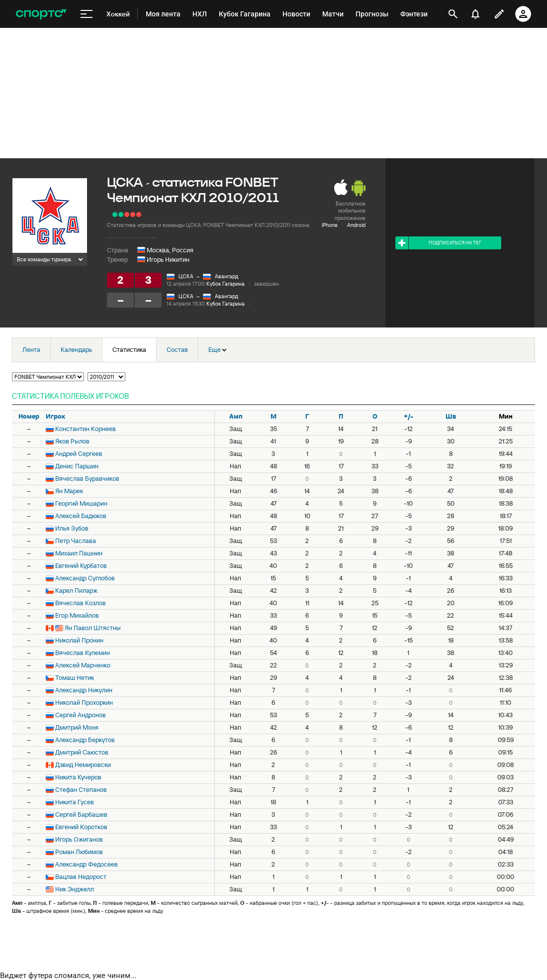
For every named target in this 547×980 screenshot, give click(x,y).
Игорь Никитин (168, 260)
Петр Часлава (76, 541)
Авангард (227, 276)
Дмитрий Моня (77, 727)
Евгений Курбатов (81, 566)
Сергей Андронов (81, 715)
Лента (31, 350)
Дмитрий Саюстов (82, 752)
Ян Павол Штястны (93, 628)
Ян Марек (69, 491)
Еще (217, 350)
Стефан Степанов (81, 790)
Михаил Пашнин (79, 553)
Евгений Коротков (81, 827)
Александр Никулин (84, 690)
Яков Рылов (72, 441)
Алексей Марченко (83, 665)
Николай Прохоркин (84, 703)
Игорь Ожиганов (79, 839)
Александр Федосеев (87, 864)
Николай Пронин (79, 640)
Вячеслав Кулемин (83, 653)
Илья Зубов (72, 528)
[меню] (87, 14)
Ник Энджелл (75, 889)
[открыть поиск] (453, 14)
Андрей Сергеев (79, 454)
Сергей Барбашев (81, 815)
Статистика (129, 350)
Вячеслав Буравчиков (87, 479)
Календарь (76, 350)
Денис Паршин (77, 466)
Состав (177, 350)
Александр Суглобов (85, 578)
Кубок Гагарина (226, 284)
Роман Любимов (79, 852)
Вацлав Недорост (81, 877)
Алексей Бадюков (81, 516)
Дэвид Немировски (83, 765)
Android (356, 225)
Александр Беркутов (85, 740)
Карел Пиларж (76, 591)
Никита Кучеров (78, 777)
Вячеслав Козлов (81, 603)
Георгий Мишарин (81, 503)
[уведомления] (475, 14)
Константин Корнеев (86, 429)
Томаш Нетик (75, 678)
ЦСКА (186, 276)
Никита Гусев (75, 802)
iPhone (330, 225)
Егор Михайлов (77, 615)
